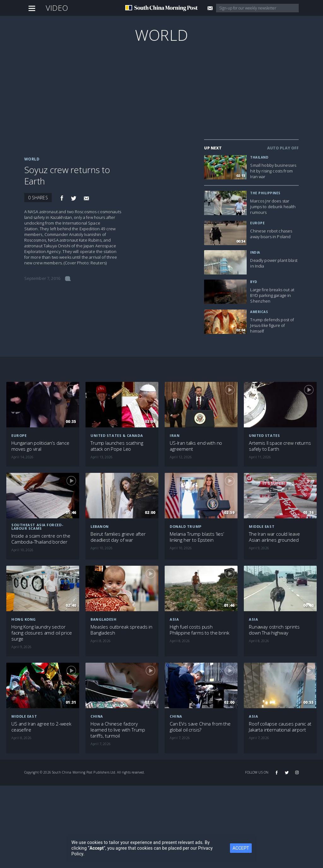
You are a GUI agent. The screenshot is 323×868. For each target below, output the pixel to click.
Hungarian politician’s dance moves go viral (40, 446)
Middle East (24, 716)
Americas (259, 312)
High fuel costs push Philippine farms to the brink (200, 630)
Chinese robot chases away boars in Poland (271, 234)
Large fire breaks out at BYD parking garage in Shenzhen (272, 295)
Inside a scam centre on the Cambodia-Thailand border (41, 539)
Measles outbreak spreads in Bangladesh (121, 630)
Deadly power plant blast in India (274, 263)
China (97, 716)
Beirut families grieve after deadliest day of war (118, 537)
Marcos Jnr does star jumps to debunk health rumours (273, 207)
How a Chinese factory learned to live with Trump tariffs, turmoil (118, 730)
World (161, 35)
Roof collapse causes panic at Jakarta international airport (280, 727)
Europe (257, 223)
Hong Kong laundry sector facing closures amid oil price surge (42, 633)
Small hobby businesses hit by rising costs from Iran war (273, 171)
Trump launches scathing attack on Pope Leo (117, 446)
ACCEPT (241, 848)
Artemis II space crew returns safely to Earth (280, 446)
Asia (174, 619)
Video (57, 8)
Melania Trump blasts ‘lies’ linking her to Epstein (197, 537)
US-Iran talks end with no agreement (196, 446)
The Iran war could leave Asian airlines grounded (274, 537)
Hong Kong (24, 619)
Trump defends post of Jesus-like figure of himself (272, 325)
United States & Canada (117, 435)
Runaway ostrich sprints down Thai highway (274, 630)
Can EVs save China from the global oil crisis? (200, 727)
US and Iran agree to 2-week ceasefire (41, 727)
